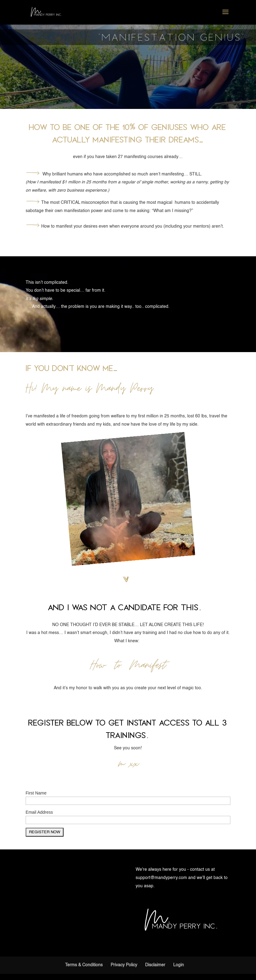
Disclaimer (155, 965)
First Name (36, 793)
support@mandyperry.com (161, 878)
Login (179, 965)
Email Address (39, 812)
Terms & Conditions (84, 965)
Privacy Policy (124, 965)
